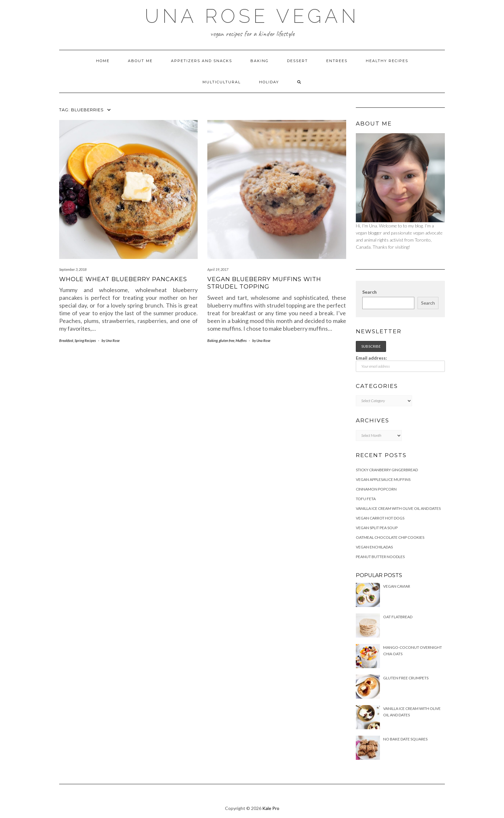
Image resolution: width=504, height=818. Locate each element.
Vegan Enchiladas (374, 547)
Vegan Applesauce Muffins (383, 479)
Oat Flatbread (398, 617)
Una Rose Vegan (252, 16)
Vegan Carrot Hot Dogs (380, 518)
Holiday (269, 82)
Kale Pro (271, 808)
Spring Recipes (85, 340)
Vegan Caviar (397, 586)
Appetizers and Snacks (202, 61)
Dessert (297, 61)
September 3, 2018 (73, 269)
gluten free (227, 340)
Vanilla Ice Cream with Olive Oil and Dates (398, 508)
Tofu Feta (366, 499)
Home (103, 61)
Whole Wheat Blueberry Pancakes (123, 279)
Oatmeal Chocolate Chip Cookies (390, 537)
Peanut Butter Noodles (380, 557)
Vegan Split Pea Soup (377, 528)
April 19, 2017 (218, 269)
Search (369, 292)
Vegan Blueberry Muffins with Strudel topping (264, 283)
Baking (260, 61)
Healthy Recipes (387, 61)
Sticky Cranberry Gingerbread (387, 470)
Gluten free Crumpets (406, 678)
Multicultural (222, 82)
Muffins (241, 340)
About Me (140, 61)
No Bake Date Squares (405, 739)
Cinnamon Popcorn (376, 489)
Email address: (401, 363)
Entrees (337, 61)
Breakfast (66, 340)
